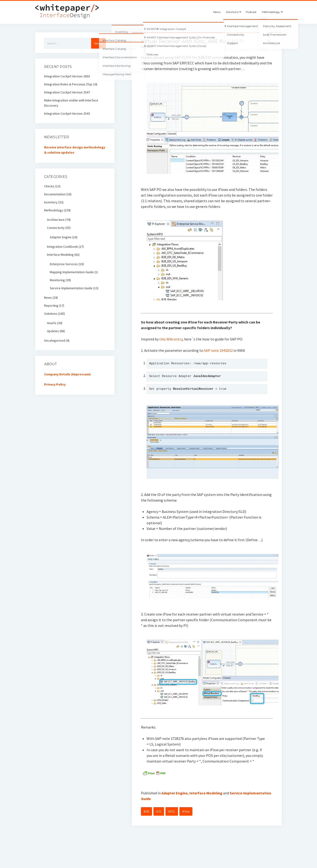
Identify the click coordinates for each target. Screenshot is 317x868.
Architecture (56, 220)
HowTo (52, 323)
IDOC (172, 811)
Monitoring (57, 280)
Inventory (51, 202)
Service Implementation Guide (71, 288)
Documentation (55, 194)
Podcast (251, 12)
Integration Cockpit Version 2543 (67, 113)
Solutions (232, 12)
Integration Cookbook (62, 247)
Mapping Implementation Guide (72, 272)
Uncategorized (55, 340)
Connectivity (56, 228)
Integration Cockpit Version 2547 (67, 92)
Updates (53, 331)
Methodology (271, 12)
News (217, 12)
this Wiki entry (171, 339)
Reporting (51, 306)
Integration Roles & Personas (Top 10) (71, 84)
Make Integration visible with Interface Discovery (71, 103)
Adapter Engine (175, 793)
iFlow (186, 811)
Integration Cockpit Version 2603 (67, 76)
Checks (49, 186)
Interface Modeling (206, 793)
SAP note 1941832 (218, 350)
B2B (146, 811)
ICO (159, 811)
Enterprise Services (64, 264)
